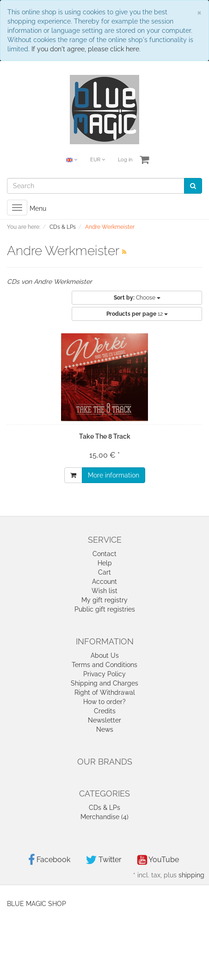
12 (137, 314)
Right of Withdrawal (105, 692)
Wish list (104, 591)
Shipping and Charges (104, 683)
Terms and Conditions (104, 665)
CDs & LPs (104, 808)
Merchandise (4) (104, 817)
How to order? (104, 702)
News (105, 729)
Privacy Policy (104, 674)
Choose (137, 298)
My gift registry (104, 600)
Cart (104, 572)
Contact (104, 554)
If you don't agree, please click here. (86, 49)
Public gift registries (105, 609)
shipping (191, 875)
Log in (125, 160)
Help (105, 563)
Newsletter (104, 720)
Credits (105, 711)
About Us (105, 655)
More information (114, 475)
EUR (98, 160)
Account (104, 582)
